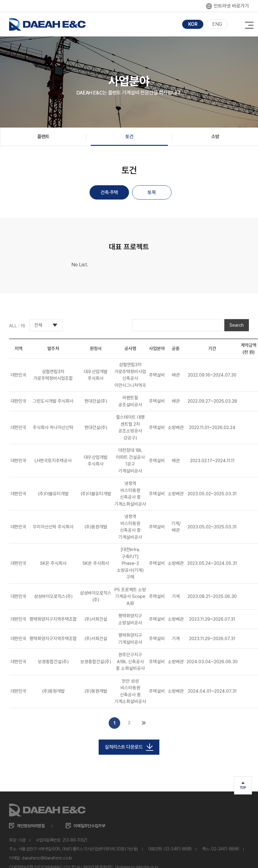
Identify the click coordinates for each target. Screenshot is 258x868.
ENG (217, 24)
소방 (215, 137)
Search (237, 331)
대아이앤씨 (47, 24)
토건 (129, 137)
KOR (193, 24)
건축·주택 (109, 192)
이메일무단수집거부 (89, 826)
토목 (152, 192)
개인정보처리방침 (31, 826)
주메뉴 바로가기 (0, 0)
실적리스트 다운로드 (129, 747)
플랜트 (43, 137)
